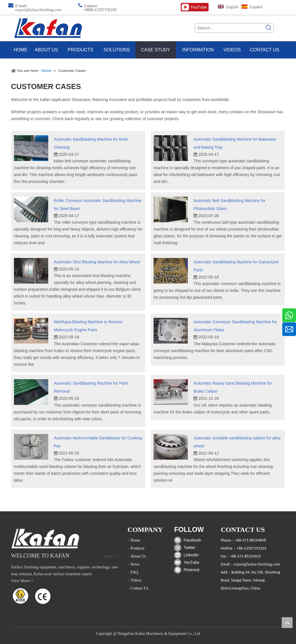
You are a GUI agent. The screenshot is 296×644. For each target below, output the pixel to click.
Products (137, 548)
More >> (112, 556)
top (287, 623)
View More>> (22, 581)
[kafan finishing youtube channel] (195, 7)
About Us (138, 556)
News (135, 564)
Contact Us (139, 588)
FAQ (134, 572)
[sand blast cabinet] (45, 539)
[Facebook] (189, 540)
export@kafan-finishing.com (38, 10)
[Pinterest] (189, 570)
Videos (136, 580)
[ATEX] (31, 596)
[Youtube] (189, 562)
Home (135, 540)
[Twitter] (189, 548)
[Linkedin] (189, 555)
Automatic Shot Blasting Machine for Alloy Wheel (97, 262)
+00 (86, 10)
